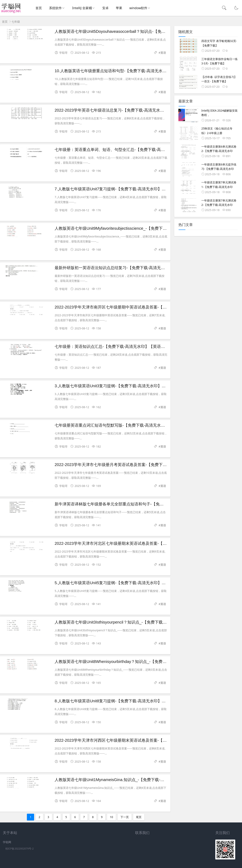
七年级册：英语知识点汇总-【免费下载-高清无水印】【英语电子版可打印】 (122, 346)
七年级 (16, 22)
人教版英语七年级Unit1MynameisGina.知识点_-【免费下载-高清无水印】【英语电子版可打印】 (139, 780)
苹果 (119, 8)
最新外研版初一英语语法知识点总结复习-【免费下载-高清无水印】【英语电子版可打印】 (134, 268)
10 (111, 817)
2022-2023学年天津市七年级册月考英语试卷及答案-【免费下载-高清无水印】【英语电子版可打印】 (143, 465)
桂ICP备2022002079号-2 (20, 849)
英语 (163, 53)
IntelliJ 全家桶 (82, 8)
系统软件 (55, 8)
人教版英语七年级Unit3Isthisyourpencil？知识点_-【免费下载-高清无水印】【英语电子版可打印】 (141, 622)
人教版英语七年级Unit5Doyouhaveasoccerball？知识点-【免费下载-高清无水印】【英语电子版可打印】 (147, 31)
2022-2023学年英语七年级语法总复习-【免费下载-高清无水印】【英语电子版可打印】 (131, 110)
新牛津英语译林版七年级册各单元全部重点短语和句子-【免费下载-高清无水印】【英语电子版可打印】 (146, 504)
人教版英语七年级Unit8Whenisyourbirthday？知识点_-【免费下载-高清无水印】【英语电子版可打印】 (145, 662)
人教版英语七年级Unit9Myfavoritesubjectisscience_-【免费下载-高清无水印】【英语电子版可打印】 (143, 228)
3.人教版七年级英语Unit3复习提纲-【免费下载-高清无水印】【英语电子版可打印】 (128, 386)
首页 (39, 8)
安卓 (105, 8)
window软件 (138, 8)
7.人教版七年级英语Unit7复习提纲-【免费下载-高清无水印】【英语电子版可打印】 (128, 189)
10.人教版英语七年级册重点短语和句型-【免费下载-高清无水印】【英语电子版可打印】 (132, 71)
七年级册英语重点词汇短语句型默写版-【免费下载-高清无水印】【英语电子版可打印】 (132, 425)
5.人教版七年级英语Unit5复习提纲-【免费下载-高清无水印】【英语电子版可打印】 (128, 583)
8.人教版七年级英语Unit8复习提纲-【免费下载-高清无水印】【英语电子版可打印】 (128, 701)
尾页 (139, 817)
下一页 (125, 817)
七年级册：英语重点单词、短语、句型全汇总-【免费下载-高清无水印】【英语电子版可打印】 (138, 150)
